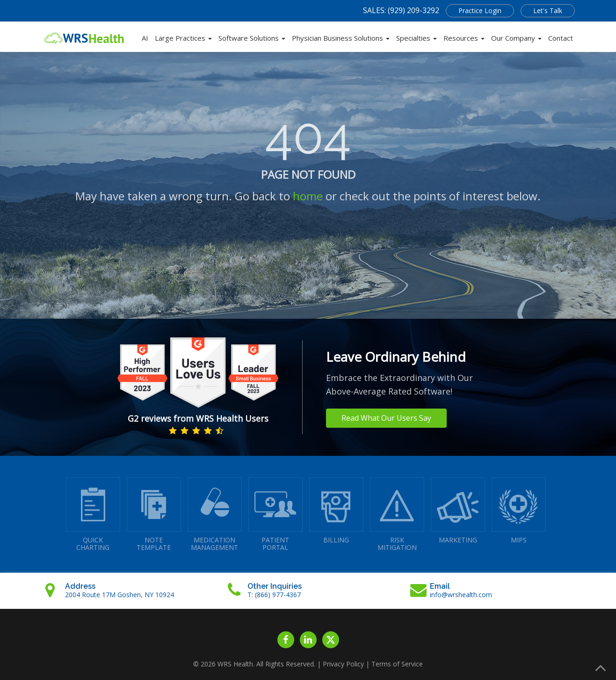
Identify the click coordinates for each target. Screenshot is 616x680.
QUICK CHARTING (93, 515)
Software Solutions (252, 38)
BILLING (336, 511)
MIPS (519, 511)
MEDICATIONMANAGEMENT (215, 515)
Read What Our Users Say (386, 418)
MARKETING (458, 511)
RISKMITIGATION (397, 515)
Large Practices (183, 38)
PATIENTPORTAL (275, 515)
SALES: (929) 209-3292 (401, 10)
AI (145, 38)
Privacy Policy (343, 664)
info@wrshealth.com (461, 595)
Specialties (417, 38)
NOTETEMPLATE (154, 515)
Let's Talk (548, 11)
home (308, 196)
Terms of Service (397, 664)
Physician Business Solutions (341, 38)
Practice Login (480, 11)
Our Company (516, 38)
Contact (561, 38)
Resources (464, 38)
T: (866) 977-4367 (274, 595)
